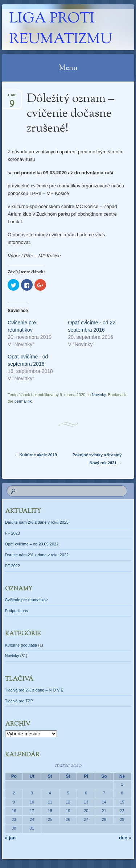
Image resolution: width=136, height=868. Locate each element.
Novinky (99, 395)
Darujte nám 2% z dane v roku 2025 (37, 522)
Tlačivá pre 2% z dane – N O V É (34, 690)
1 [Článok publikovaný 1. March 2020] (122, 784)
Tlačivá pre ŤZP (19, 701)
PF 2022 (13, 566)
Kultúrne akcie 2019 (36, 455)
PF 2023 (13, 533)
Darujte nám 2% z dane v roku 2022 (37, 555)
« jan (11, 838)
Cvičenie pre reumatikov (26, 600)
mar (12, 97)
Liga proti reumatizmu (61, 29)
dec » (125, 838)
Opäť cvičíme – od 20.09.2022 (32, 544)
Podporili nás (17, 611)
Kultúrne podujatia (21, 645)
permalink (23, 401)
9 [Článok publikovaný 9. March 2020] (14, 802)
